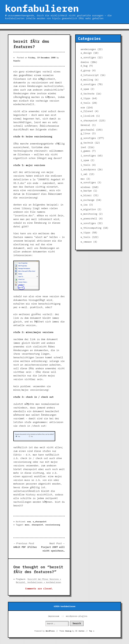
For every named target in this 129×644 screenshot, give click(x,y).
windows (85, 187)
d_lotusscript (90, 75)
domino (85, 62)
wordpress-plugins (77, 616)
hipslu (17, 61)
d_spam (85, 89)
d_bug (84, 66)
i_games (85, 151)
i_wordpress (88, 169)
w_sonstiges (88, 223)
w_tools (85, 237)
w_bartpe (86, 191)
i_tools (85, 165)
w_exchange (88, 200)
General (85, 125)
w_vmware (86, 242)
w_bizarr (86, 195)
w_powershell (89, 219)
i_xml (84, 174)
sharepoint (37, 525)
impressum (54, 616)
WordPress (50, 631)
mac (83, 179)
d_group (85, 70)
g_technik (87, 143)
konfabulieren (42, 8)
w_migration (88, 209)
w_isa (84, 205)
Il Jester (80, 631)
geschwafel (88, 130)
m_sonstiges (88, 182)
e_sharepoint (40, 522)
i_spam (85, 160)
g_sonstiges (88, 138)
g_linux (85, 133)
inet (83, 147)
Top (92, 631)
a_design (86, 53)
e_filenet (87, 111)
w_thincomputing (91, 228)
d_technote (88, 94)
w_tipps (85, 233)
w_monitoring (89, 214)
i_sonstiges (88, 156)
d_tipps (85, 98)
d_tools (85, 103)
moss (27, 525)
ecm (29, 522)
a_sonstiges (88, 57)
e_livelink (88, 116)
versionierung (53, 525)
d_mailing (87, 80)
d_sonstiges (88, 84)
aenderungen (88, 49)
